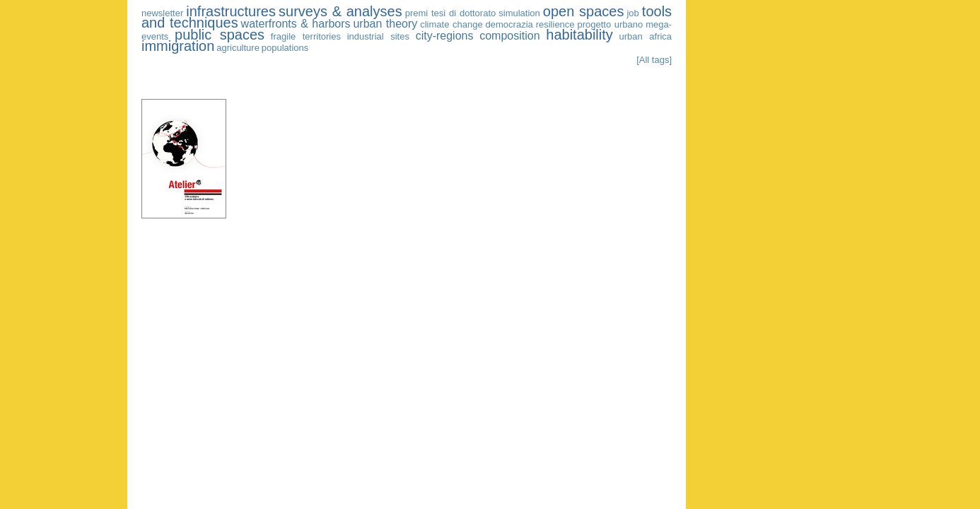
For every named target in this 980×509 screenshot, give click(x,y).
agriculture (238, 48)
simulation (519, 13)
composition (509, 36)
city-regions (445, 36)
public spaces (220, 35)
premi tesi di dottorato (451, 13)
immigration (178, 46)
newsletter (162, 13)
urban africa (646, 36)
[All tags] (654, 60)
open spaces (584, 11)
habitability (579, 35)
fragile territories (306, 36)
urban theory (385, 24)
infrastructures (231, 11)
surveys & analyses (340, 11)
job (632, 13)
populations (285, 48)
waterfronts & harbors (296, 24)
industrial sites (378, 36)
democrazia (509, 24)
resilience (555, 24)
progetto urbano (610, 24)
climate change (451, 24)
